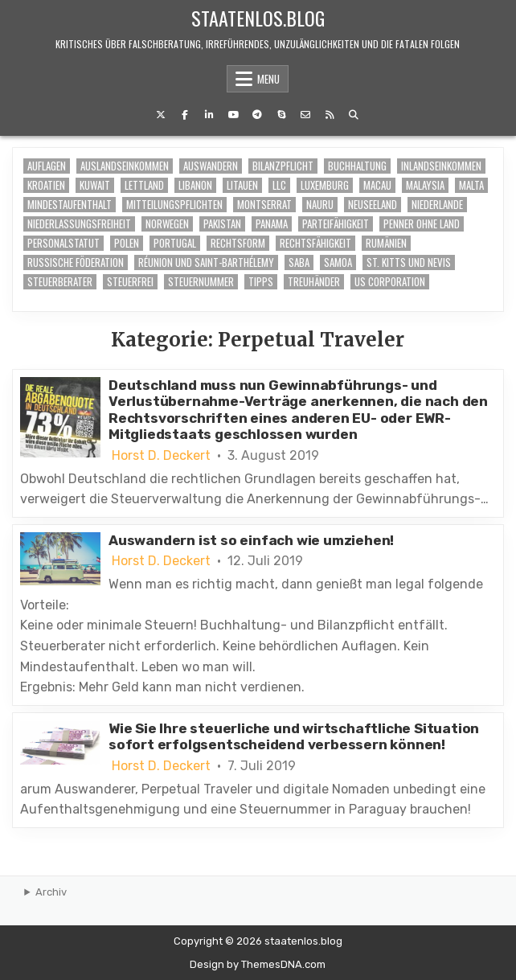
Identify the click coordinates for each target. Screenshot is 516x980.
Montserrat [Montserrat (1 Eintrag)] (264, 205)
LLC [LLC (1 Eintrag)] (279, 185)
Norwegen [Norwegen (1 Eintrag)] (167, 224)
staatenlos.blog (258, 18)
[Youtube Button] (233, 115)
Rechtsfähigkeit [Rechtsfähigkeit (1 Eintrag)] (315, 243)
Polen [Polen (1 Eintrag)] (127, 243)
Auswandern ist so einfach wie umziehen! (251, 540)
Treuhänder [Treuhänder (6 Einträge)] (314, 282)
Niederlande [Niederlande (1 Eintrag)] (437, 205)
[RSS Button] (330, 115)
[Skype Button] (281, 115)
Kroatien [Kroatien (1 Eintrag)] (46, 185)
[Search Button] (354, 115)
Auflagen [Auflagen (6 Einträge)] (47, 166)
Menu (268, 79)
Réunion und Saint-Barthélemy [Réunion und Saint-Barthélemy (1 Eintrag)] (206, 262)
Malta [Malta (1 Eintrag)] (471, 185)
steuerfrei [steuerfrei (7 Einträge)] (130, 282)
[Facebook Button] (185, 115)
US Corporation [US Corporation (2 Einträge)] (390, 282)
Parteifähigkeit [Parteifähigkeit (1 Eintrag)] (336, 224)
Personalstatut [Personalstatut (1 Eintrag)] (63, 243)
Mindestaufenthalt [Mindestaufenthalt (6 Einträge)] (70, 205)
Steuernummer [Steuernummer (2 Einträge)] (201, 282)
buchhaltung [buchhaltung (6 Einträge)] (357, 166)
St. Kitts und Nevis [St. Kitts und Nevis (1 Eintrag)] (409, 262)
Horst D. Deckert (161, 456)
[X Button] (161, 115)
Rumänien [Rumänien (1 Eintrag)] (386, 243)
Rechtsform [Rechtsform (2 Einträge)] (238, 243)
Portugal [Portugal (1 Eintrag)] (175, 243)
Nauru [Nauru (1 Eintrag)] (320, 205)
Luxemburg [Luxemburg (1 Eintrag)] (325, 185)
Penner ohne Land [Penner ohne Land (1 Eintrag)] (422, 224)
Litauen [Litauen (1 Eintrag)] (242, 185)
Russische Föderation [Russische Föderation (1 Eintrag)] (76, 262)
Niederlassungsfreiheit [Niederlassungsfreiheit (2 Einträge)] (79, 224)
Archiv (51, 892)
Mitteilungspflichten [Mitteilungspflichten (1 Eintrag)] (174, 205)
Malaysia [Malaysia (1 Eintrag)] (425, 185)
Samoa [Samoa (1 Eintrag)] (338, 262)
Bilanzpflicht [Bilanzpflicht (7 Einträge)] (283, 166)
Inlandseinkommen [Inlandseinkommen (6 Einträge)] (441, 166)
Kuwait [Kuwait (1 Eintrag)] (95, 185)
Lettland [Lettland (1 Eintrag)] (144, 185)
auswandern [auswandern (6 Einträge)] (211, 166)
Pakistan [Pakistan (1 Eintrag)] (222, 224)
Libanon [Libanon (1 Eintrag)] (195, 185)
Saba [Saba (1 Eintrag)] (299, 262)
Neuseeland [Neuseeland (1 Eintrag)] (373, 205)
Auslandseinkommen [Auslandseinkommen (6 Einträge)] (125, 166)
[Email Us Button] (305, 115)
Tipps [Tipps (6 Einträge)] (261, 282)
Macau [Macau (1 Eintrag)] (377, 185)
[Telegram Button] (257, 115)
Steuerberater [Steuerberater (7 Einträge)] (60, 282)
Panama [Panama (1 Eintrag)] (272, 224)
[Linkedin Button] (209, 115)
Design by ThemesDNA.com (258, 964)
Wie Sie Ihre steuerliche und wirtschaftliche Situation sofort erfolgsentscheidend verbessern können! (294, 736)
